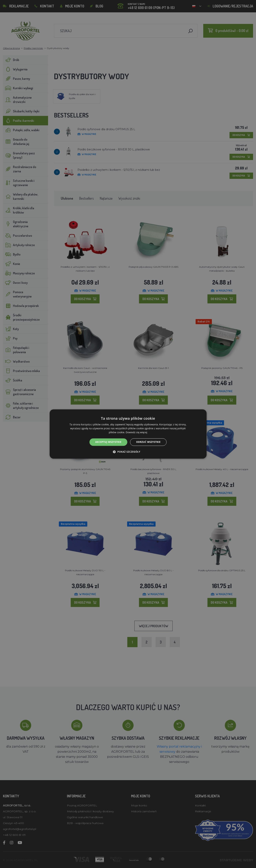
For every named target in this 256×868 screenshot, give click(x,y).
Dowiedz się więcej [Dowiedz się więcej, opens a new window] (137, 432)
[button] (128, 452)
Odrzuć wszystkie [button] (148, 442)
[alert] (128, 434)
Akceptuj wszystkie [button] (108, 442)
